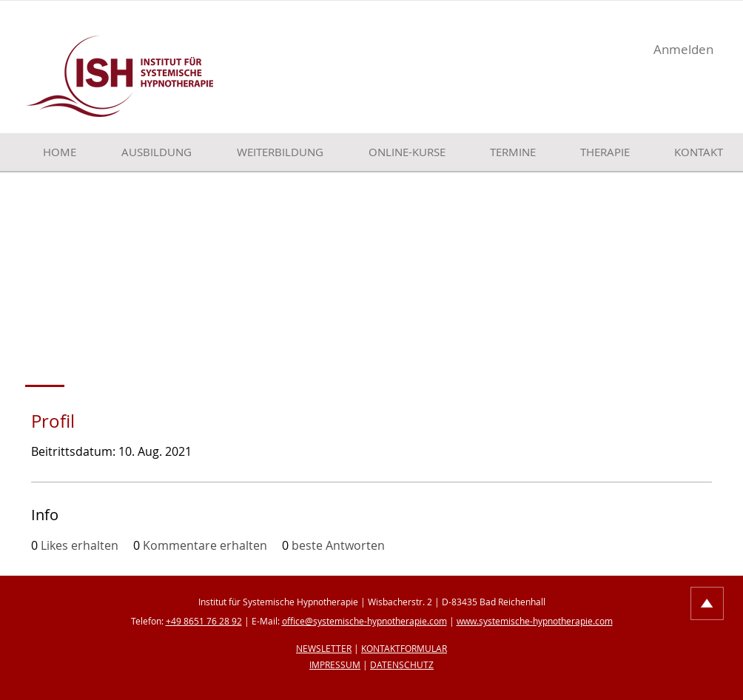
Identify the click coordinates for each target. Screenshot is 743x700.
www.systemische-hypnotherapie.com (535, 621)
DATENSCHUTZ (402, 664)
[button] (145, 152)
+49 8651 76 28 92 (204, 621)
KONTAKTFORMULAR (404, 648)
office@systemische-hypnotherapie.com (364, 621)
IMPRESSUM (335, 664)
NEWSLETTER (324, 648)
